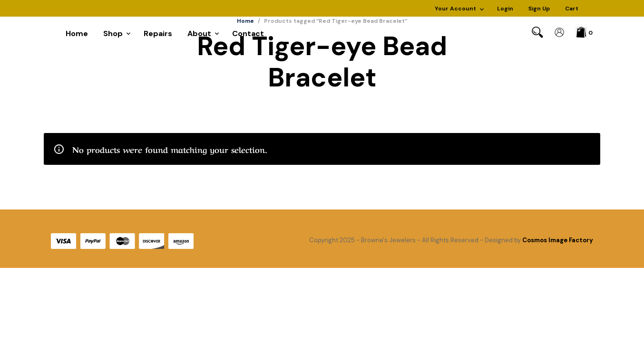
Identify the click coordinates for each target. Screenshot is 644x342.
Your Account (455, 9)
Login (505, 9)
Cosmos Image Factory (558, 240)
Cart (572, 9)
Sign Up (539, 9)
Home (77, 33)
